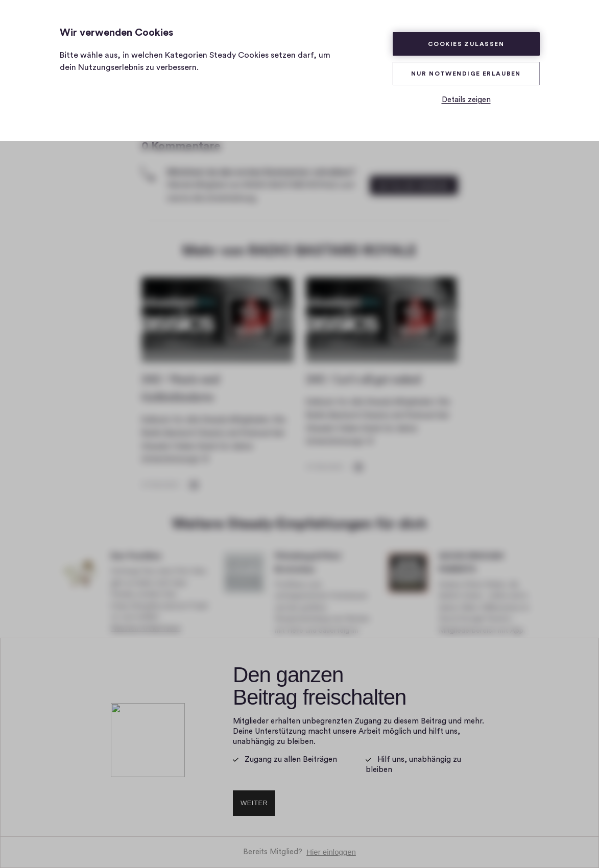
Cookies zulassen (466, 44)
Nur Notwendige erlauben (466, 74)
